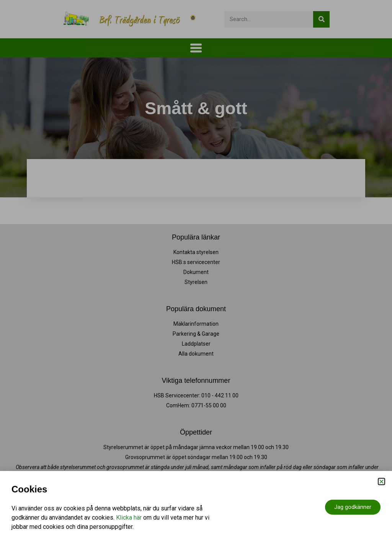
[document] (196, 271)
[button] (381, 481)
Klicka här (129, 518)
